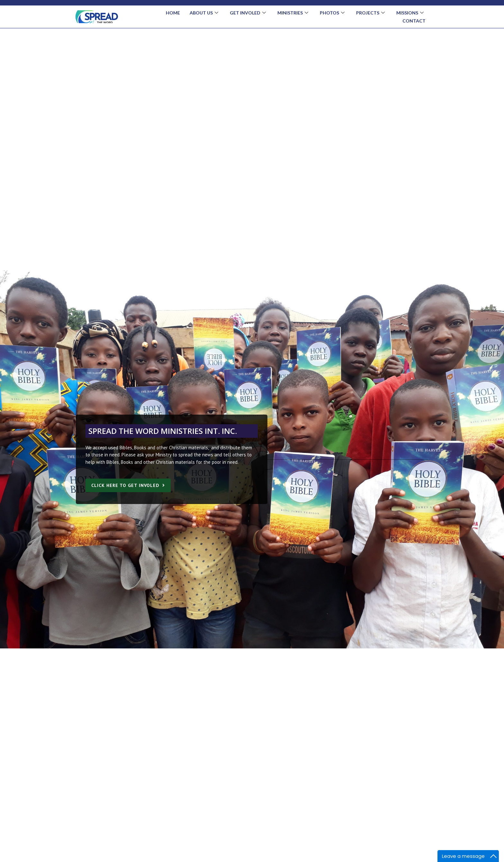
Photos (332, 13)
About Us (204, 13)
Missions (410, 13)
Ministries (293, 13)
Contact (414, 21)
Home (173, 13)
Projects (370, 13)
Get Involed (248, 13)
